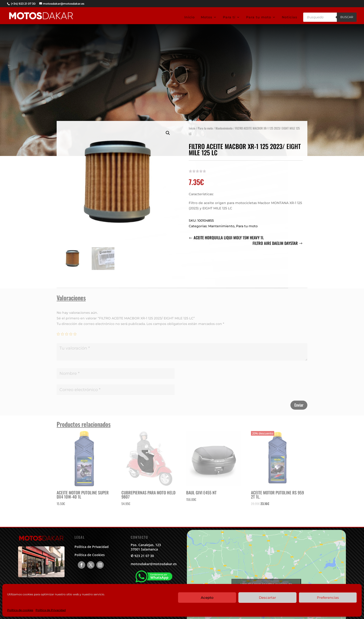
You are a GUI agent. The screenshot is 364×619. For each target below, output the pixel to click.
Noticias (289, 17)
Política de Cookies (90, 555)
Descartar (267, 598)
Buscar (347, 17)
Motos (206, 17)
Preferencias (328, 598)
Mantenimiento (224, 126)
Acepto (207, 598)
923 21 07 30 (144, 556)
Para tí (229, 17)
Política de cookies (20, 610)
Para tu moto (259, 17)
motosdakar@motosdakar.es (154, 564)
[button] (168, 131)
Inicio (190, 17)
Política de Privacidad (51, 610)
